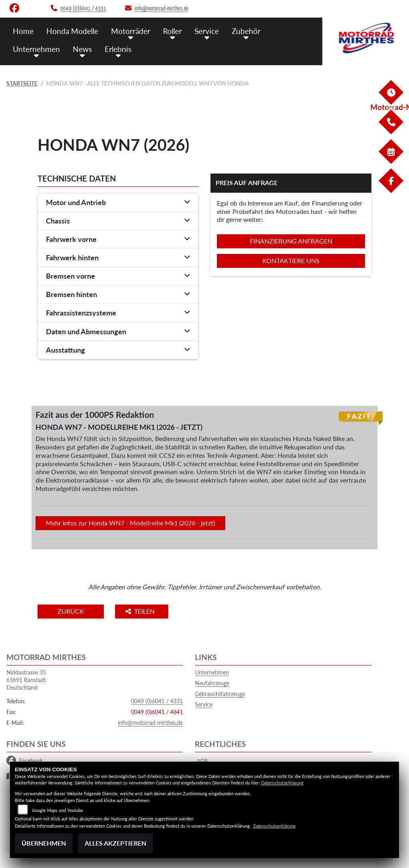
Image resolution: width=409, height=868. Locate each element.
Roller (172, 31)
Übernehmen (44, 843)
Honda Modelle (72, 31)
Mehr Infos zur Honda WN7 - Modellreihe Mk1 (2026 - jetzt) (130, 523)
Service (207, 31)
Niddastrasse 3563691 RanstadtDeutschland (26, 680)
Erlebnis (118, 49)
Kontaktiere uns (291, 260)
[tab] (118, 203)
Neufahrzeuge (212, 683)
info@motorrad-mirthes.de (150, 723)
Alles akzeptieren (115, 843)
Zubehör (246, 31)
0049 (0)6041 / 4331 (157, 701)
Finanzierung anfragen (291, 241)
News (82, 49)
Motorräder (131, 31)
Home (23, 31)
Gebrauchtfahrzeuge (220, 694)
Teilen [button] (141, 611)
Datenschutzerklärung (282, 783)
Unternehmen (36, 49)
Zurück (71, 611)
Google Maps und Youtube (58, 810)
